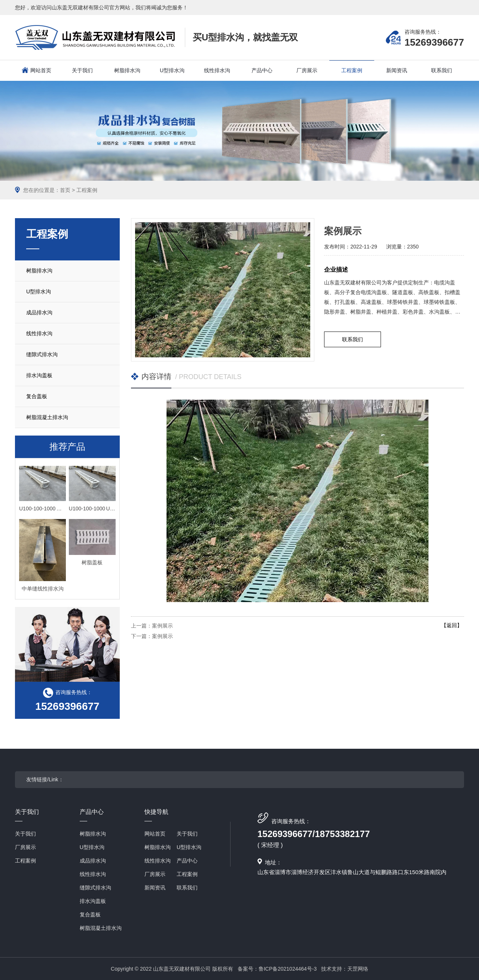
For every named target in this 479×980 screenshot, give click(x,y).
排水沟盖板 (39, 375)
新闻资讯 (155, 888)
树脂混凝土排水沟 (47, 417)
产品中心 (92, 815)
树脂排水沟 (39, 271)
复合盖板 (37, 396)
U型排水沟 (39, 291)
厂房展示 (25, 847)
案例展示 (162, 626)
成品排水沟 (39, 312)
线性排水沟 (39, 333)
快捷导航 (156, 815)
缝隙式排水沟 (42, 354)
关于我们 (27, 815)
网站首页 (41, 70)
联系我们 (353, 339)
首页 (65, 190)
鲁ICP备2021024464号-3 (288, 969)
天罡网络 (358, 969)
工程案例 (87, 190)
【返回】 (452, 625)
